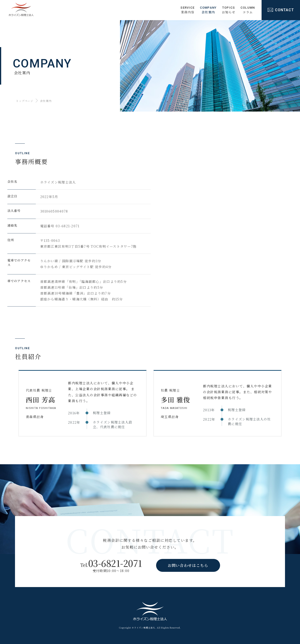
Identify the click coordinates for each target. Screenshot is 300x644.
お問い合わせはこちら (188, 565)
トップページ (25, 101)
